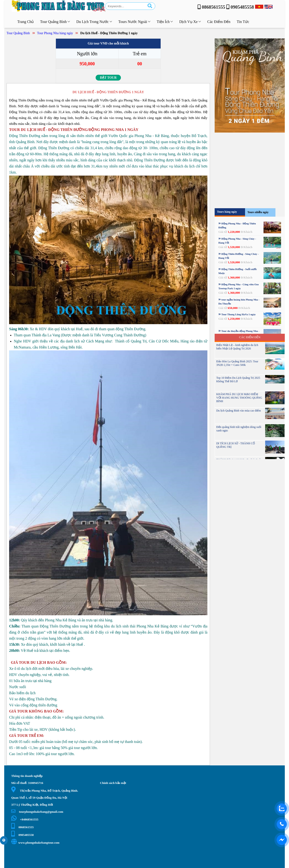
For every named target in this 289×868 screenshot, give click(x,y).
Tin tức (243, 22)
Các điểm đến (219, 22)
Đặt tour (108, 78)
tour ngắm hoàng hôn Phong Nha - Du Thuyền (239, 302)
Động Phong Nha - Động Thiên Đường (237, 225)
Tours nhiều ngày (258, 212)
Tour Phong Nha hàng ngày (55, 33)
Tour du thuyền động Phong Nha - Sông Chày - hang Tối (239, 333)
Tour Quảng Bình (55, 22)
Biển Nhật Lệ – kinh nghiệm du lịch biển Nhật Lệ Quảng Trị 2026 (237, 347)
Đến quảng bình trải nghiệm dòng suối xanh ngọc (239, 429)
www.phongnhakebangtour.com (35, 843)
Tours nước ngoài (134, 22)
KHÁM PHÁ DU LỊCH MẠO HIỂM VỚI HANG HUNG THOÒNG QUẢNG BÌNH (239, 398)
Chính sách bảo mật (113, 783)
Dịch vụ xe (190, 22)
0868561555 (22, 827)
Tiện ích (165, 22)
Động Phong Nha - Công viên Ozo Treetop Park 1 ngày (239, 286)
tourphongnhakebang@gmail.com (37, 812)
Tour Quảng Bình (18, 33)
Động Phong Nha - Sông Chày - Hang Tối (237, 241)
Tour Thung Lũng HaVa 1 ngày (237, 314)
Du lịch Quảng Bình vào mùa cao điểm (239, 411)
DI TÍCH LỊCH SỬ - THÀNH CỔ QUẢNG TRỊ (236, 445)
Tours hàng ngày (227, 212)
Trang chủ (25, 22)
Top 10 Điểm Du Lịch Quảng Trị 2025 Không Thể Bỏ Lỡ (238, 380)
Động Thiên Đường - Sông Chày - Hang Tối (238, 256)
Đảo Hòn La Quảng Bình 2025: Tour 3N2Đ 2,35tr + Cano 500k (237, 363)
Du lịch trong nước (94, 22)
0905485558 (22, 835)
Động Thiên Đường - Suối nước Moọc (238, 271)
